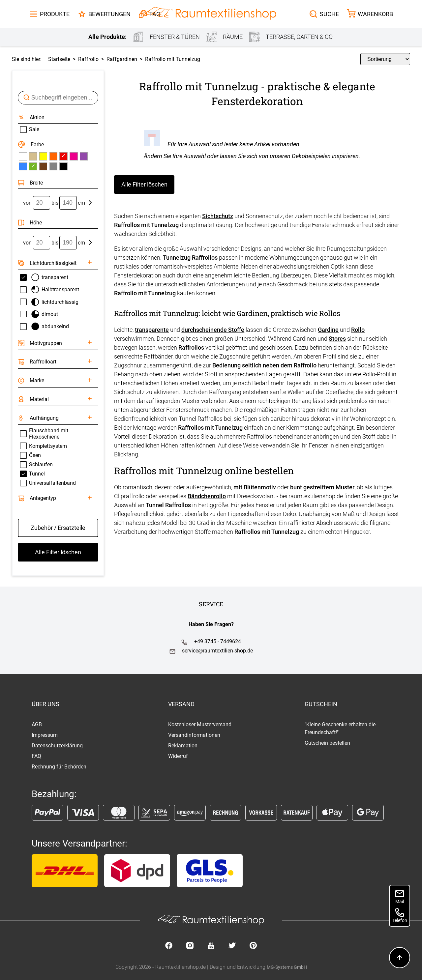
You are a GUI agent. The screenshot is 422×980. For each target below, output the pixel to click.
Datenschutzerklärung (57, 746)
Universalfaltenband (48, 483)
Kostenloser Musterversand (200, 724)
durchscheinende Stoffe (213, 330)
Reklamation (183, 746)
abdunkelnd (45, 326)
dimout (39, 314)
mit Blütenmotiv (255, 487)
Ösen (30, 455)
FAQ (36, 756)
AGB (37, 724)
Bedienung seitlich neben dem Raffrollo (264, 365)
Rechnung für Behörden (59, 767)
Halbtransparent (50, 289)
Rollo (358, 330)
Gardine (328, 330)
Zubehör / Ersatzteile (58, 528)
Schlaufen (36, 465)
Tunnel (32, 474)
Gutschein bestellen (327, 743)
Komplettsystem (44, 446)
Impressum (45, 735)
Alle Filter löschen (144, 184)
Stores (337, 339)
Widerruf (178, 756)
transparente (152, 330)
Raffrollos (191, 347)
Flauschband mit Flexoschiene (44, 434)
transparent (44, 277)
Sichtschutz (218, 216)
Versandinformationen (194, 735)
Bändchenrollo (207, 496)
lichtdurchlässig (49, 302)
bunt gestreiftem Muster (322, 487)
